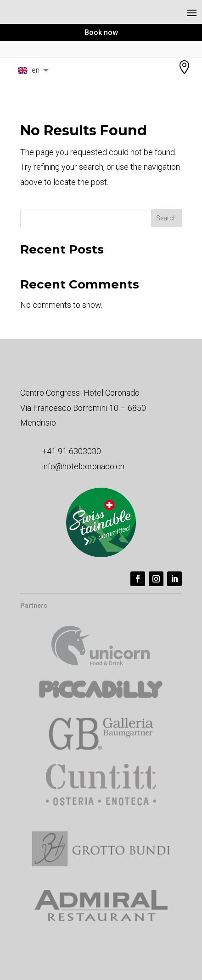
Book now (101, 32)
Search (166, 218)
